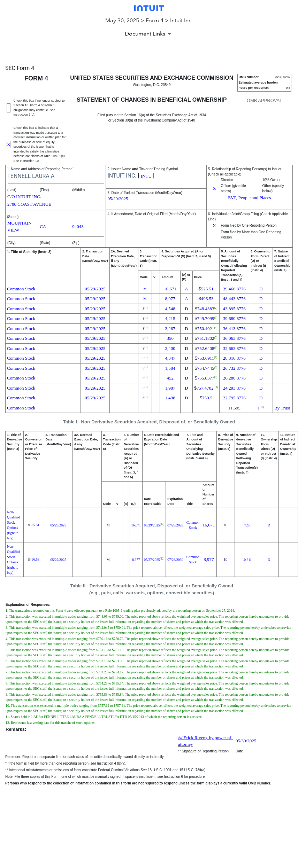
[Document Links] (149, 34)
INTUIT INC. (122, 176)
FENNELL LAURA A (31, 176)
